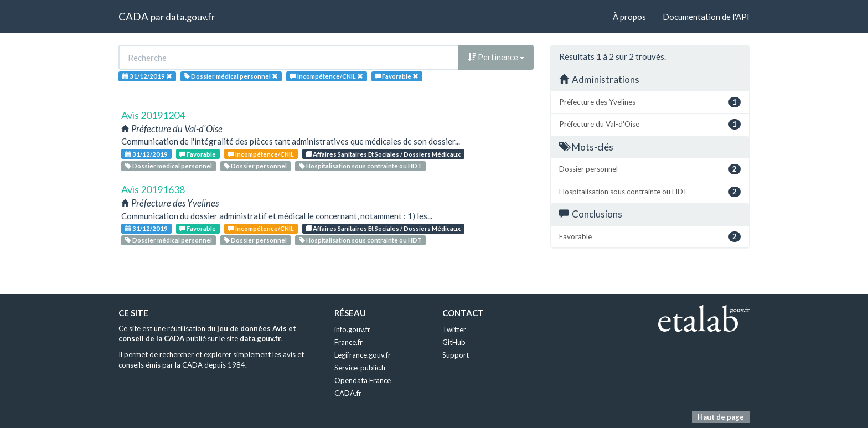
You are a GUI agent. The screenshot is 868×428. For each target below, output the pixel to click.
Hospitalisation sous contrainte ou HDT (360, 166)
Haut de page (721, 417)
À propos (629, 17)
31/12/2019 (146, 154)
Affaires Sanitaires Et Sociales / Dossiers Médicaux (383, 154)
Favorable (198, 154)
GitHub (454, 342)
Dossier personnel (255, 166)
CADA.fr (348, 393)
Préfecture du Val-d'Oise (650, 124)
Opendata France (363, 380)
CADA (133, 16)
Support (456, 355)
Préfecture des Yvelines (650, 102)
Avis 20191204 (153, 115)
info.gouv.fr (352, 329)
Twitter (454, 329)
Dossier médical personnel (169, 166)
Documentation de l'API (706, 17)
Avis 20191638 (153, 189)
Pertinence (496, 57)
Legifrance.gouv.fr (363, 355)
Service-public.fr (360, 368)
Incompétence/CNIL (261, 154)
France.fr (348, 342)
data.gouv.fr (190, 17)
